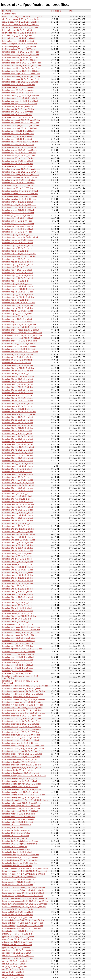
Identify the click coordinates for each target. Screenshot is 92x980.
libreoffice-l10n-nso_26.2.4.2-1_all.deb (18, 524)
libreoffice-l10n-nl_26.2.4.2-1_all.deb (17, 515)
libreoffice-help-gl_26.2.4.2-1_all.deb (17, 273)
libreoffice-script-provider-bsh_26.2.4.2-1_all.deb (22, 708)
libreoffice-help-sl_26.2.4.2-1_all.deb (17, 314)
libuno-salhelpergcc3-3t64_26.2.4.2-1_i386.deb (22, 928)
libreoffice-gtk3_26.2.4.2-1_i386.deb (17, 221)
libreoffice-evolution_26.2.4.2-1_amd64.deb (20, 191)
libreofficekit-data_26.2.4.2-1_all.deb (17, 852)
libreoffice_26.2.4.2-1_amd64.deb (16, 830)
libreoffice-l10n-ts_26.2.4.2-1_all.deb (17, 594)
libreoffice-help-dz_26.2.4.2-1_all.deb (18, 248)
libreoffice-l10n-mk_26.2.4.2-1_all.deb (18, 499)
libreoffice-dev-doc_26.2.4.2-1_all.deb (18, 145)
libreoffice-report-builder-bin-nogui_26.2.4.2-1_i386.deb (25, 686)
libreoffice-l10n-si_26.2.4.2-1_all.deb (17, 553)
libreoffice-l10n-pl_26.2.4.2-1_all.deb (17, 537)
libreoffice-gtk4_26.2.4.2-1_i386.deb (17, 232)
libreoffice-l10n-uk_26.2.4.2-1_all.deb (18, 600)
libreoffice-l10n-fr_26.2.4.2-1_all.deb (17, 434)
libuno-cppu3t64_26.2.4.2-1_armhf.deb (18, 882)
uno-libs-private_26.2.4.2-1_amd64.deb (19, 950)
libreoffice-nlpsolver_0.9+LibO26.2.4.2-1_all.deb (22, 649)
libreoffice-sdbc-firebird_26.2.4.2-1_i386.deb (21, 724)
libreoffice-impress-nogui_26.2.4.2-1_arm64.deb (22, 333)
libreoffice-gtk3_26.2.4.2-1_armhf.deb (18, 218)
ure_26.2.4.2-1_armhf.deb (13, 975)
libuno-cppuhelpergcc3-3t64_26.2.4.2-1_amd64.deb (24, 887)
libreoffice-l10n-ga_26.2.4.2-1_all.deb (18, 436)
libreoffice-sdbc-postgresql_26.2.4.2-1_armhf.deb (23, 751)
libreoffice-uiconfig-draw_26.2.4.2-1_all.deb (20, 787)
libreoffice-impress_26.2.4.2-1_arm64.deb (20, 344)
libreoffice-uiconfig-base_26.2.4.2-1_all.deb (20, 778)
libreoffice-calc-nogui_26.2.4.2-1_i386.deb (20, 104)
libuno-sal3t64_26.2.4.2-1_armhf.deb (18, 915)
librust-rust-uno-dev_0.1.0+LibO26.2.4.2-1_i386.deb (24, 874)
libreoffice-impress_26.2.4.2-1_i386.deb (19, 349)
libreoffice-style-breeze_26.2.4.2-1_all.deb (20, 759)
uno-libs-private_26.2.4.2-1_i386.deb (18, 958)
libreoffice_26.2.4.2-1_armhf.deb (16, 836)
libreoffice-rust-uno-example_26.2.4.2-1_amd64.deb (24, 699)
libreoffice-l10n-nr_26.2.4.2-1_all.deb (17, 521)
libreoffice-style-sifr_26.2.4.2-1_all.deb (18, 770)
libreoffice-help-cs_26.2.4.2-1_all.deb (18, 240)
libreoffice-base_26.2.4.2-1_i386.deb (17, 93)
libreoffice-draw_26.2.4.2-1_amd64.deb (19, 180)
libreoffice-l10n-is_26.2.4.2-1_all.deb (17, 469)
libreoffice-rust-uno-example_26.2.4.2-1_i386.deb (23, 705)
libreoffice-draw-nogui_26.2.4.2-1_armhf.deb (21, 175)
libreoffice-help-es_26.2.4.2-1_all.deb (18, 259)
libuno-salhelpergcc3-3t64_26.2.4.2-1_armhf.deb (22, 926)
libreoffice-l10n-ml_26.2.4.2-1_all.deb (18, 502)
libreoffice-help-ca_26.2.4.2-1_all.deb (18, 235)
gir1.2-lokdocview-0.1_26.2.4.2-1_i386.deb (20, 27)
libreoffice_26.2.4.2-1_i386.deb (15, 838)
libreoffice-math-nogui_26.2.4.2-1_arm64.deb (21, 630)
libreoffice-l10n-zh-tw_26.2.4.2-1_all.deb (19, 619)
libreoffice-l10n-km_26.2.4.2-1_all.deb (18, 483)
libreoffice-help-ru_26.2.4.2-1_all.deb (17, 308)
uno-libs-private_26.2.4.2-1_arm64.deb (18, 953)
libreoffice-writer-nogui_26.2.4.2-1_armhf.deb (21, 808)
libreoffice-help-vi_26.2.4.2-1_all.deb (17, 322)
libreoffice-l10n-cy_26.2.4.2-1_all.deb (18, 398)
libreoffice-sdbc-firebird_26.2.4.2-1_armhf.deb (21, 721)
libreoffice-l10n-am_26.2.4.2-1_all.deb (18, 368)
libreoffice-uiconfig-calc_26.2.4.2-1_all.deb (20, 781)
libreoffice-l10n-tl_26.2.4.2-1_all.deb (17, 586)
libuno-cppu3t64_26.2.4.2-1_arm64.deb (19, 879)
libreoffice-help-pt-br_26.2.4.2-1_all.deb (19, 303)
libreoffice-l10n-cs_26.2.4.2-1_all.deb (18, 395)
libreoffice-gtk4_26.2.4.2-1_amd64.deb (18, 224)
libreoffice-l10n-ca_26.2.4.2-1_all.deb (18, 393)
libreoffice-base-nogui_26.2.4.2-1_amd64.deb (21, 74)
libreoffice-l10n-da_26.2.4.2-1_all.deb (18, 401)
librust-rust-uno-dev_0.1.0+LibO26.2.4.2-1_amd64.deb (25, 868)
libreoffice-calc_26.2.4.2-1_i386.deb (17, 115)
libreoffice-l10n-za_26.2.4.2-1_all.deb (18, 613)
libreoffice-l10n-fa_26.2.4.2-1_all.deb (17, 428)
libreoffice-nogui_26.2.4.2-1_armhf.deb (18, 657)
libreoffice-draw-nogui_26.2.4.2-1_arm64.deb (21, 172)
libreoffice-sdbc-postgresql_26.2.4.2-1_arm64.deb (23, 748)
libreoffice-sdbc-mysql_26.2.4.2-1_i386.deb (20, 743)
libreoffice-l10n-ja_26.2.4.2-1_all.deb (17, 474)
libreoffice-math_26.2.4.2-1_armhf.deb (18, 643)
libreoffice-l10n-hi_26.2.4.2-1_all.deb (17, 453)
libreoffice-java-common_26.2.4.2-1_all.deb (20, 352)
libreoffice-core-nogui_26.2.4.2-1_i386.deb (20, 128)
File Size (55, 11)
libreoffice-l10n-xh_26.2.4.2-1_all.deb (18, 611)
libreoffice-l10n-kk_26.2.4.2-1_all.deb (18, 480)
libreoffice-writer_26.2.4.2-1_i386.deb (18, 822)
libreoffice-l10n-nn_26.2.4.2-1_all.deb (18, 518)
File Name (7, 11)
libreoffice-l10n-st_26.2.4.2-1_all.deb (17, 567)
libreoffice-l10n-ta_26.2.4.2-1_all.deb (17, 575)
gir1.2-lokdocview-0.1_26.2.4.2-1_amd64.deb (21, 19)
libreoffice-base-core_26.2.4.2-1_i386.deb (20, 60)
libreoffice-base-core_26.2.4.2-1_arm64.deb (20, 55)
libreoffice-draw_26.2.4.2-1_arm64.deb (18, 183)
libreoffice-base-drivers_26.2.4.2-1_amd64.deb (22, 63)
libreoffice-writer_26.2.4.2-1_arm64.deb (19, 817)
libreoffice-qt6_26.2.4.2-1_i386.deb (17, 673)
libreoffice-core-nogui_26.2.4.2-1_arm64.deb (21, 123)
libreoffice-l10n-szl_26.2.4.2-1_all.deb (18, 573)
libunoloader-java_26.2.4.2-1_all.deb (17, 931)
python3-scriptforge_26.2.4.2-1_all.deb (18, 937)
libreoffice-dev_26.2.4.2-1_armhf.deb (18, 164)
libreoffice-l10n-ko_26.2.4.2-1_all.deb (18, 491)
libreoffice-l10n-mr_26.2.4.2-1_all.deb (18, 507)
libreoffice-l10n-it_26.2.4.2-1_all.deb (17, 472)
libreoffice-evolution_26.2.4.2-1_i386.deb (19, 199)
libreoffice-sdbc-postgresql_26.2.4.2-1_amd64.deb (23, 746)
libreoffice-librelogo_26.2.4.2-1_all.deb (18, 624)
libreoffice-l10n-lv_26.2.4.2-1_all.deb (17, 496)
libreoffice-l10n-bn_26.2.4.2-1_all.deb (18, 384)
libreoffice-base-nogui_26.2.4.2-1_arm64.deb (21, 76)
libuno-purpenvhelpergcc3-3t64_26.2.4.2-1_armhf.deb (25, 904)
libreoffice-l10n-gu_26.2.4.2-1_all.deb (18, 444)
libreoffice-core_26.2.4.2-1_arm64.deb (18, 134)
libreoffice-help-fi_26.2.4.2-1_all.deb (17, 267)
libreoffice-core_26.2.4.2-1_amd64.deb (18, 131)
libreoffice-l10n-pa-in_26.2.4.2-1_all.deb (19, 534)
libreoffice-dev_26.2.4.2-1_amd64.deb (18, 158)
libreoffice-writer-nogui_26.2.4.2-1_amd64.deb (21, 803)
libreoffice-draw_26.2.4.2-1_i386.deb (17, 188)
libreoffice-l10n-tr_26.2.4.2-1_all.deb (17, 592)
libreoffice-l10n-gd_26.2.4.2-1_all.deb (18, 439)
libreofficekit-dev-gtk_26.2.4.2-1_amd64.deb (21, 855)
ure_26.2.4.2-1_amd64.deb (14, 969)
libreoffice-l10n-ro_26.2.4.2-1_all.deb (17, 545)
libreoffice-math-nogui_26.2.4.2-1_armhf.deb (21, 632)
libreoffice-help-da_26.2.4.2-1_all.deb (18, 243)
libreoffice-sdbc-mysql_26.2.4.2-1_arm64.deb (21, 738)
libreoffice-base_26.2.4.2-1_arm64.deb (18, 87)
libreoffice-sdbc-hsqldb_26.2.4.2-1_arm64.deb (21, 729)
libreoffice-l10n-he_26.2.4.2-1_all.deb (18, 450)
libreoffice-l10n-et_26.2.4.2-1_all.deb (17, 423)
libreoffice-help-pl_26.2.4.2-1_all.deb (17, 300)
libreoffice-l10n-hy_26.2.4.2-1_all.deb (18, 461)
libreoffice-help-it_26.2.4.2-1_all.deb (17, 284)
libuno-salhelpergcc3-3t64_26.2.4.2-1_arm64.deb (23, 923)
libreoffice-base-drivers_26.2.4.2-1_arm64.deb (21, 66)
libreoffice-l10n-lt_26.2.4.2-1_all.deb (17, 494)
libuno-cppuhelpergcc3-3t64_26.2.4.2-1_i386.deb (23, 896)
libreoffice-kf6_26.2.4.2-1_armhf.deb (17, 360)
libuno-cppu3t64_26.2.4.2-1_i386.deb (18, 885)
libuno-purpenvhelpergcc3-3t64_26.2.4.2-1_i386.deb (24, 907)
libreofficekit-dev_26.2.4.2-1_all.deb (17, 866)
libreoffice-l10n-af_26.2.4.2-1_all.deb (17, 365)
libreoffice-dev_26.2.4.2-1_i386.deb (17, 166)
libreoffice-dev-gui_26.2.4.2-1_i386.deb (18, 155)
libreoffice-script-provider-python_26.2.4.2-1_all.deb (24, 713)
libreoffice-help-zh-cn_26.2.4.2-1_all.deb (19, 324)
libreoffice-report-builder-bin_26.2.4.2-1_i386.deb (23, 694)
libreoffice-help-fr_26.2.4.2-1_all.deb (17, 270)
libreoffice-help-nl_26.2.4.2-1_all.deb (17, 295)
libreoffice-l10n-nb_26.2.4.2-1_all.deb (18, 510)
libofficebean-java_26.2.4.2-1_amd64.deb (19, 44)
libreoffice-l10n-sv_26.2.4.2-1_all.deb (18, 570)
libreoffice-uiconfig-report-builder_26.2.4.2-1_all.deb (24, 795)
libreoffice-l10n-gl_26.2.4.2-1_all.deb (17, 442)
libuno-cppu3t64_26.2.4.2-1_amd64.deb (19, 877)
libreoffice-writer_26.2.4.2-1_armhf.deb (18, 819)
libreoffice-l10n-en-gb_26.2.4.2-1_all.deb (19, 412)
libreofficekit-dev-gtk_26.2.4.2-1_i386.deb (19, 863)
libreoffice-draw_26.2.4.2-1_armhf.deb (18, 185)
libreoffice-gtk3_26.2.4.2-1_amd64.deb (18, 213)
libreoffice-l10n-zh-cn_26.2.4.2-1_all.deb (19, 616)
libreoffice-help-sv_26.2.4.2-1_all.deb (18, 316)
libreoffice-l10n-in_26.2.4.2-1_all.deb (17, 466)
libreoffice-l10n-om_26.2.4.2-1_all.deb (18, 529)
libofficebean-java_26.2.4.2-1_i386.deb (18, 49)
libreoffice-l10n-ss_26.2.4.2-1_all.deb (18, 564)
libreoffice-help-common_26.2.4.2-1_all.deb (20, 237)
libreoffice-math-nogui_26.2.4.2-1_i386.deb (20, 635)
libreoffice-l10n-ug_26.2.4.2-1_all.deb (18, 597)
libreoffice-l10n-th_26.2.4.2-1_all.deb (17, 583)
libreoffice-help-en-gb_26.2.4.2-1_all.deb (19, 254)
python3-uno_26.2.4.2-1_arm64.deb (17, 942)
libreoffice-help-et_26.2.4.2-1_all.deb (17, 262)
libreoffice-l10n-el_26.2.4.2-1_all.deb (17, 409)
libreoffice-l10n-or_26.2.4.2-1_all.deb (17, 532)
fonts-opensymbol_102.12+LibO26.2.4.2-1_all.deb (23, 17)
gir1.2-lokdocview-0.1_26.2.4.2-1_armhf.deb (21, 25)
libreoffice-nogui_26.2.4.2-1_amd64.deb (19, 652)
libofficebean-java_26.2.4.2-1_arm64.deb (19, 46)
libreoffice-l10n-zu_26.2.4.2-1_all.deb (18, 622)
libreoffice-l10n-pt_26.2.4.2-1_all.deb (17, 543)
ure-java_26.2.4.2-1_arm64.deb (15, 964)
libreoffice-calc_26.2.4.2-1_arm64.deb (18, 109)
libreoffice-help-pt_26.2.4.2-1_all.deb (17, 305)
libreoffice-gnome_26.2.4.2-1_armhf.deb (19, 207)
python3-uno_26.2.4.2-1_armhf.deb (17, 945)
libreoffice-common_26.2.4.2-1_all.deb (18, 117)
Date (71, 11)
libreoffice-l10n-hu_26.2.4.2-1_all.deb (18, 458)
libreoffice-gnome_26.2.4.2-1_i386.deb (18, 210)
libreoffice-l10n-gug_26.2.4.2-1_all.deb (18, 447)
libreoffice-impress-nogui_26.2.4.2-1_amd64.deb (22, 330)
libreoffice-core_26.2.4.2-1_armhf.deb (18, 136)
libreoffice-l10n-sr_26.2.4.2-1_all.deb (17, 562)
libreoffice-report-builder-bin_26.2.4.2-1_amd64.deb (24, 689)
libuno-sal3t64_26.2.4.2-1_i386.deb (17, 918)
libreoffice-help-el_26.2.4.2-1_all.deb (17, 251)
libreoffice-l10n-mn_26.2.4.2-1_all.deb (18, 504)
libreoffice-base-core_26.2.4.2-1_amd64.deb (21, 52)
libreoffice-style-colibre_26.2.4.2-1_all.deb (20, 762)
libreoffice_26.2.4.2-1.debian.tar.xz (17, 825)
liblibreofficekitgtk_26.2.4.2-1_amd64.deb (19, 33)
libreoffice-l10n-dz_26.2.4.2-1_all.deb (18, 406)
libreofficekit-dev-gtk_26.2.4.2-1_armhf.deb (20, 860)
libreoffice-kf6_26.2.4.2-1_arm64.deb (18, 357)
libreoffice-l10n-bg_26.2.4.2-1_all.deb (18, 382)
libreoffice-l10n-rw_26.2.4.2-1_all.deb (18, 551)
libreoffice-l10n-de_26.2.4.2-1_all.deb (18, 403)
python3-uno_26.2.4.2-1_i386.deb (16, 947)
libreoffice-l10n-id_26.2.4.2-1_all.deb (17, 464)
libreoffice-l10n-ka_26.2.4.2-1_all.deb (18, 477)
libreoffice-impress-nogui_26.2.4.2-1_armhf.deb (22, 335)
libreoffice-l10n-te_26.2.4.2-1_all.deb (17, 578)
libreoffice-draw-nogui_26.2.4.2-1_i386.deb (20, 177)
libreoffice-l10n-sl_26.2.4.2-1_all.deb (17, 559)
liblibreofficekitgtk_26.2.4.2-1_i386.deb (18, 41)
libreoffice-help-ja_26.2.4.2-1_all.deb (17, 286)
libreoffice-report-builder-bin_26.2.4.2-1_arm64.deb (23, 691)
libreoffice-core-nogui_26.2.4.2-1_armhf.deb (20, 125)
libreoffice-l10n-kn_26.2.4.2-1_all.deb (18, 488)
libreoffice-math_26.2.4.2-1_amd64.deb (19, 638)
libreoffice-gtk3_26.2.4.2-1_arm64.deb (18, 216)
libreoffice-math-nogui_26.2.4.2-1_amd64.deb (21, 627)
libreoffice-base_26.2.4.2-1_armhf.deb (18, 90)
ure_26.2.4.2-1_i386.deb (12, 977)
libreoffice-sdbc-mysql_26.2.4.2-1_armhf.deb (21, 740)
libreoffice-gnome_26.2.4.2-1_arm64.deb (19, 205)
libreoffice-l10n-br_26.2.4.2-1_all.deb (17, 387)
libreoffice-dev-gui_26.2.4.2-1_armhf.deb (19, 153)
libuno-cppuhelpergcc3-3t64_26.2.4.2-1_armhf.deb (23, 893)
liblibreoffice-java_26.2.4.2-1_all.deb (17, 30)
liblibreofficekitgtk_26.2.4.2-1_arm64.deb (19, 36)
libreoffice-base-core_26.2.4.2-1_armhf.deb (20, 57)
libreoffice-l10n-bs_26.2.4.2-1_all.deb (18, 390)
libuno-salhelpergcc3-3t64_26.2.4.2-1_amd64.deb (23, 920)
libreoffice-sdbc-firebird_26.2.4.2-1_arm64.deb (21, 719)
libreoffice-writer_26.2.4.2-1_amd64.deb (19, 814)
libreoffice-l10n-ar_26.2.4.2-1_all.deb (17, 371)
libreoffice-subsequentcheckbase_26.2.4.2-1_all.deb (24, 776)
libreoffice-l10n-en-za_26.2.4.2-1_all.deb (19, 414)
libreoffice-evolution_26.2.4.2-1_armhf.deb (20, 196)
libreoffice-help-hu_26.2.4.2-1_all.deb (18, 278)
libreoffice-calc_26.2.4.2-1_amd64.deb (18, 106)
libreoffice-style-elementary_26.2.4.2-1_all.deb (21, 765)
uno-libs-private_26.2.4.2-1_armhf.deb (18, 956)
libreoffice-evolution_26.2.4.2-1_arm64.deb (20, 194)
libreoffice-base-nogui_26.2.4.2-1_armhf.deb (21, 79)
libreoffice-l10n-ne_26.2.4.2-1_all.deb (18, 513)
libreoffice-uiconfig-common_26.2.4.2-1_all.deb (22, 784)
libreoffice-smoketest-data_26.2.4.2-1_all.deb (21, 757)
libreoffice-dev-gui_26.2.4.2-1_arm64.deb (19, 150)
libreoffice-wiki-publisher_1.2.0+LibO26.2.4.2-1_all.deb (25, 800)
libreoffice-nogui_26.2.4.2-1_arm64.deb (19, 654)
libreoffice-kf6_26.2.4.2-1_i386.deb (17, 363)
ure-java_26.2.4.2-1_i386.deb (14, 967)
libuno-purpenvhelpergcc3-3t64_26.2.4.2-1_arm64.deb (25, 901)
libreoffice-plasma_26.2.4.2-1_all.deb (18, 662)
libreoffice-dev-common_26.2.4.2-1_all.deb (20, 142)
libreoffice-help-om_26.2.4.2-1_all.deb (18, 297)
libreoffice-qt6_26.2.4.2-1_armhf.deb (17, 671)
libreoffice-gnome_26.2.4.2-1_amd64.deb (19, 202)
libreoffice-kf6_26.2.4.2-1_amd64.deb (18, 354)
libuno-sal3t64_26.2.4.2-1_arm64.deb (18, 912)
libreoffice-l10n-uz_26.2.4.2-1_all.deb (18, 602)
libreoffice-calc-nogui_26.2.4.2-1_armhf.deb (20, 101)
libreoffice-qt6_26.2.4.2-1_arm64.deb (18, 668)
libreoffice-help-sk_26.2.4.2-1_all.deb (18, 311)
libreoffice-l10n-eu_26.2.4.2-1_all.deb (18, 425)
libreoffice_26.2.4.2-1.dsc (13, 827)
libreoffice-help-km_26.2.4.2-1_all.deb (18, 289)
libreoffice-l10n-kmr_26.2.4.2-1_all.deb (18, 485)
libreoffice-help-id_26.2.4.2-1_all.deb (17, 281)
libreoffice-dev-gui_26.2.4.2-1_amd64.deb (20, 147)
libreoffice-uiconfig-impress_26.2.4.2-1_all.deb (21, 789)
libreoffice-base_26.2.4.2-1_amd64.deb (19, 85)
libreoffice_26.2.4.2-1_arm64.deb (16, 833)
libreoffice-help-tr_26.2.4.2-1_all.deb (17, 319)
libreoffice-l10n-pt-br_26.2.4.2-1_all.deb (19, 540)
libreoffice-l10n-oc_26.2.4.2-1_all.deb (18, 526)
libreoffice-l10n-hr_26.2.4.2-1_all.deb (17, 455)
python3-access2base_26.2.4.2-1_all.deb (19, 934)
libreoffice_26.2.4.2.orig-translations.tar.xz (20, 844)
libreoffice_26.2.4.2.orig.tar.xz (14, 847)
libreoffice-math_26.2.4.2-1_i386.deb (17, 646)
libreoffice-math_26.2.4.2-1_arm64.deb (18, 641)
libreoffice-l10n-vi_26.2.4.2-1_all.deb (17, 608)
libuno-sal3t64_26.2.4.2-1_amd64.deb (18, 909)
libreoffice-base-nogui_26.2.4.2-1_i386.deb (20, 82)
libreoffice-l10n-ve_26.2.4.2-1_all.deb (18, 605)
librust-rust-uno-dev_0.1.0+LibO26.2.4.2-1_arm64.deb (25, 871)
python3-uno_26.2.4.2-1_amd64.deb (17, 939)
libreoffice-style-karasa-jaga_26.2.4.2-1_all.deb (22, 768)
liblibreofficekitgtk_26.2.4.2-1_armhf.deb (19, 38)
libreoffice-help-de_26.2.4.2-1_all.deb (18, 245)
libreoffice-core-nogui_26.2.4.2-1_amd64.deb (21, 120)
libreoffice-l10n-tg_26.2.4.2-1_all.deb (17, 581)
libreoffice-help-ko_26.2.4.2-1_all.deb (18, 292)
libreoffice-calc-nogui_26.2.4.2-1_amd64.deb (21, 96)
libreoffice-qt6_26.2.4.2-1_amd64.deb (18, 665)
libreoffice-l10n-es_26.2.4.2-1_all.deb (18, 420)
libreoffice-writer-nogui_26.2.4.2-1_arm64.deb (21, 806)
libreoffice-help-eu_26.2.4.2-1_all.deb (18, 265)
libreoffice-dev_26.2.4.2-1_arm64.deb (18, 161)
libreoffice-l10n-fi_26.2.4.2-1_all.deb (17, 431)
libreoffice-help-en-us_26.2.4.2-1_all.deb (19, 256)
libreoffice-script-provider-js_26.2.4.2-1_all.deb (22, 710)
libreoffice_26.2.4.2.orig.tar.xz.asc (16, 849)
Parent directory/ (9, 14)
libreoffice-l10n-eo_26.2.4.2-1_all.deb (18, 417)
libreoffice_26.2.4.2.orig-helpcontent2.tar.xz (20, 841)
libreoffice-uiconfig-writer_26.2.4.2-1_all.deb (20, 798)
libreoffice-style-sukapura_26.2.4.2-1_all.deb (21, 773)
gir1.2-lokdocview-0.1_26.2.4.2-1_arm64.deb (21, 22)
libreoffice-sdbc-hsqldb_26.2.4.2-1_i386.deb (20, 732)
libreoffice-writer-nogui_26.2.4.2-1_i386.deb (20, 811)
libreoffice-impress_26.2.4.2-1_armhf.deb (19, 346)
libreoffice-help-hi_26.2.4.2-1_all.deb (17, 275)
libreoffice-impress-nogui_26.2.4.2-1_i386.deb (21, 338)
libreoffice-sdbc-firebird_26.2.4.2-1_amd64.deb (22, 716)
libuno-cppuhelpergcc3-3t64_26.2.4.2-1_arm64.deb (24, 890)
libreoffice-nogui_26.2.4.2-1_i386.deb (18, 660)
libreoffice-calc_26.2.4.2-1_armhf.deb (18, 112)
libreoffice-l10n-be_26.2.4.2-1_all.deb (18, 379)
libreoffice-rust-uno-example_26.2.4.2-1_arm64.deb (24, 702)
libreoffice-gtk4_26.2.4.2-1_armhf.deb (18, 229)
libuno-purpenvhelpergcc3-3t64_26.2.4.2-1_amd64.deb (25, 898)
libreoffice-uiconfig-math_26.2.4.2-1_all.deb (20, 792)
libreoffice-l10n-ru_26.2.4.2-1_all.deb (17, 548)
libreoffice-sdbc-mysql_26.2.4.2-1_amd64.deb (21, 735)
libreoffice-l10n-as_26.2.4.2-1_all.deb (18, 374)
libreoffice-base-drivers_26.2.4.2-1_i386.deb (21, 71)
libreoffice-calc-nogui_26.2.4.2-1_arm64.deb (21, 98)
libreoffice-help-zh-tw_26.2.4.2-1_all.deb (19, 327)
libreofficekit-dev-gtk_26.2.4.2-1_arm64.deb (20, 857)
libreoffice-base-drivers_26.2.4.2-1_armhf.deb (21, 68)
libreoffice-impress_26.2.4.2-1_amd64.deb (20, 341)
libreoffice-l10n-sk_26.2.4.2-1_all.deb (18, 556)
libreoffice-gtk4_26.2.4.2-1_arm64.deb (18, 226)
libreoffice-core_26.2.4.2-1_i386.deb (17, 139)
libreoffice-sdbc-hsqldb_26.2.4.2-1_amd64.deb (22, 727)
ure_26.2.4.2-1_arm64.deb (13, 972)
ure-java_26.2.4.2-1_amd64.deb (16, 961)
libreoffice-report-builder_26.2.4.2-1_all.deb (20, 697)
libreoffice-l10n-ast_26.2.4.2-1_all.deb (18, 376)
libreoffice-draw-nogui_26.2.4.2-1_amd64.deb (21, 169)
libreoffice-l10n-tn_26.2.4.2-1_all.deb (17, 589)
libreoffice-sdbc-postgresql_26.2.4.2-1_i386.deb (22, 754)
